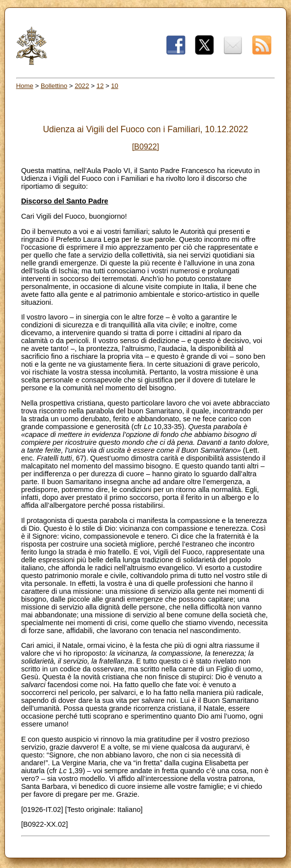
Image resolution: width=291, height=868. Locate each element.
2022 (82, 86)
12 (100, 86)
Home (25, 86)
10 (115, 86)
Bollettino (54, 86)
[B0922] (145, 147)
